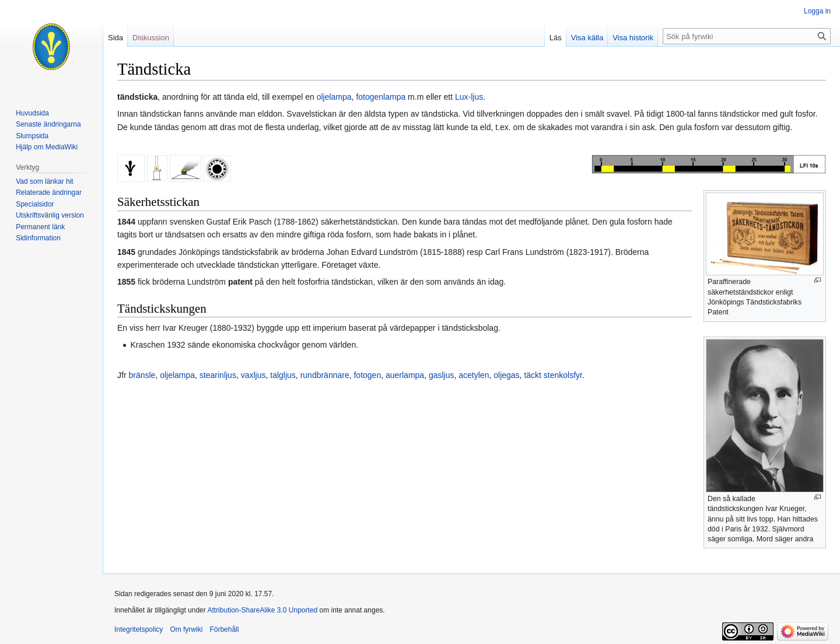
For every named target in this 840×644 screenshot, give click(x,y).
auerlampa (405, 375)
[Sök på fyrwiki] (747, 36)
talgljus (283, 375)
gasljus (442, 375)
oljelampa (334, 97)
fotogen (367, 375)
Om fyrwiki (186, 629)
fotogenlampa (381, 97)
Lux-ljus (469, 97)
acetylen (474, 375)
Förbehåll (224, 629)
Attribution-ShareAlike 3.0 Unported (262, 610)
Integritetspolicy (139, 629)
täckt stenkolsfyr (553, 375)
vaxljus (253, 375)
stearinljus (218, 375)
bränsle (142, 375)
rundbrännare (325, 375)
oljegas (506, 375)
